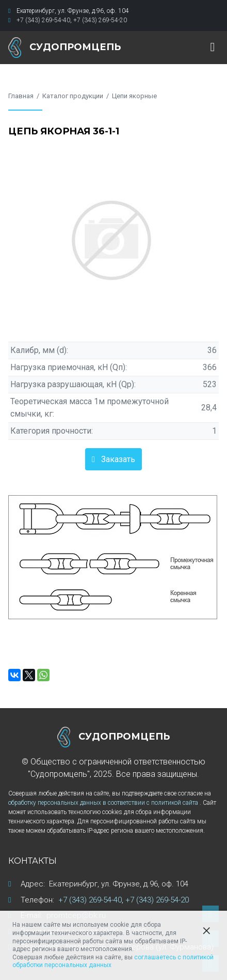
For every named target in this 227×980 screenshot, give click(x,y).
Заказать (118, 459)
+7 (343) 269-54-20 (100, 20)
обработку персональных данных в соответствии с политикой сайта (104, 803)
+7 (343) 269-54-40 (43, 20)
